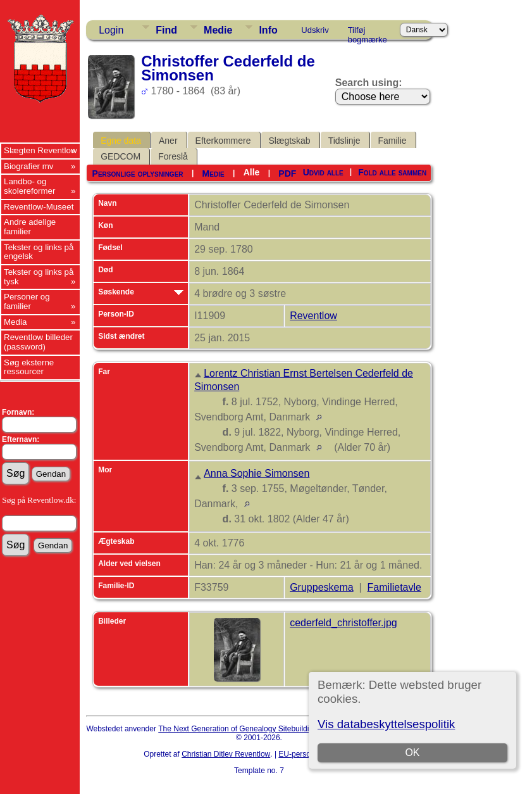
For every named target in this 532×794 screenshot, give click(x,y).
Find (166, 30)
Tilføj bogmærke (368, 32)
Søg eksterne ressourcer (29, 367)
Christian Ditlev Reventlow (226, 754)
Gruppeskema (322, 587)
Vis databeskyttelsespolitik (386, 724)
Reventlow (313, 316)
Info (268, 30)
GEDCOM (121, 156)
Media (15, 322)
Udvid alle (323, 172)
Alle (252, 172)
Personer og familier (27, 301)
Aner (168, 141)
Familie (393, 141)
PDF (287, 173)
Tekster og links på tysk (39, 277)
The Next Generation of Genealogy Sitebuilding (238, 729)
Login (111, 30)
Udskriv (315, 30)
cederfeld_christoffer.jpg (343, 623)
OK (412, 753)
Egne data (121, 141)
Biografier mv (29, 166)
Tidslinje (344, 141)
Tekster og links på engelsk (39, 252)
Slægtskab (290, 141)
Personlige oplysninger (138, 173)
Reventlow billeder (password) (38, 342)
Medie (218, 30)
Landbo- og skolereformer (29, 186)
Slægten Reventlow (40, 150)
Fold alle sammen (392, 172)
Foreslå (173, 156)
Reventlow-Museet (39, 207)
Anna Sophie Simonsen (257, 473)
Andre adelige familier (30, 227)
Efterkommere (223, 141)
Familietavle (394, 587)
